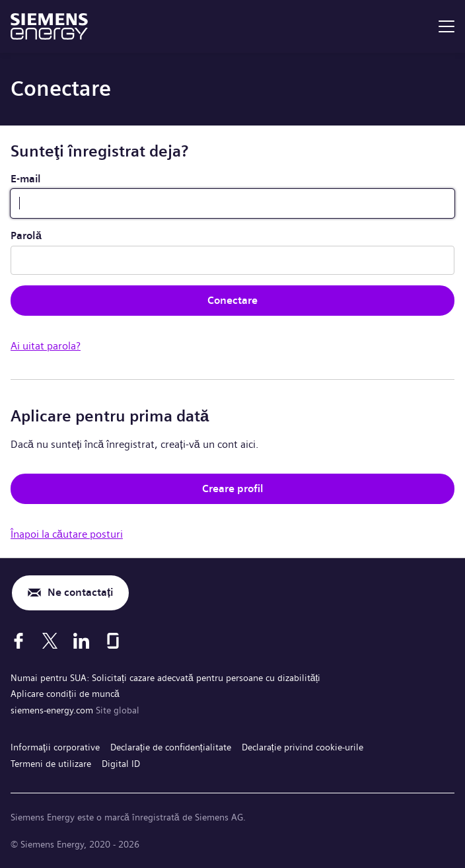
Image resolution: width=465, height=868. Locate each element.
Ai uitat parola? (46, 346)
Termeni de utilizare (51, 764)
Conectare (232, 300)
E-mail (26, 179)
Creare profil (233, 488)
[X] (50, 641)
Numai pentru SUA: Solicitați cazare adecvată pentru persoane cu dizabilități (165, 678)
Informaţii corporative (55, 747)
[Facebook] (18, 641)
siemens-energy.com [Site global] (53, 710)
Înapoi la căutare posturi (67, 534)
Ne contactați (80, 592)
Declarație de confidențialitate (171, 747)
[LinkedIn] (81, 641)
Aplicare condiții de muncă (65, 694)
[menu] (447, 26)
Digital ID (121, 764)
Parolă (26, 235)
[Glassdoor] (113, 641)
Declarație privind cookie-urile (303, 747)
